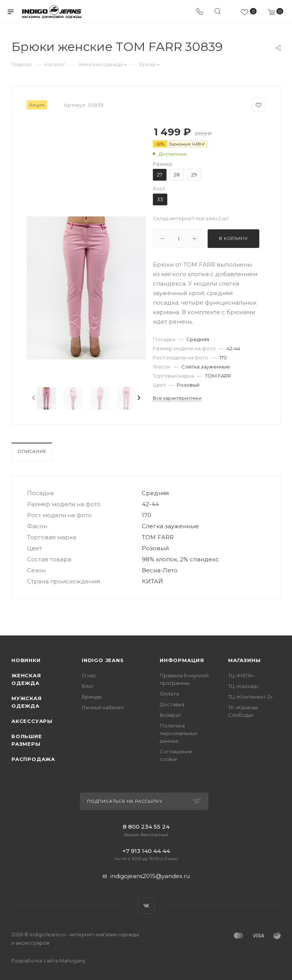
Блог (88, 686)
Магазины (244, 660)
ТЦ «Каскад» (243, 686)
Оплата (169, 694)
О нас (89, 675)
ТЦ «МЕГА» (241, 675)
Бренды (92, 697)
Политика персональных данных (179, 733)
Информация (182, 660)
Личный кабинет (103, 707)
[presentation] (33, 398)
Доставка (172, 704)
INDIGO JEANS (103, 660)
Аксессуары (32, 721)
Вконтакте (146, 906)
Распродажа (33, 759)
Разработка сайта (48, 961)
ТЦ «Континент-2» (250, 697)
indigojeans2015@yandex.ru (150, 876)
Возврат (171, 715)
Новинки (26, 660)
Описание (32, 451)
